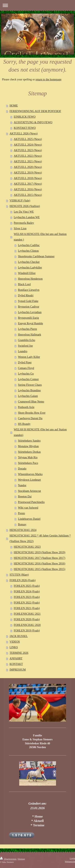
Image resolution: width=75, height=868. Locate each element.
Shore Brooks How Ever (32, 413)
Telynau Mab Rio (28, 457)
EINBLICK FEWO (25, 117)
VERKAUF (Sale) (20, 201)
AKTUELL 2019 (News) (28, 173)
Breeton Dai (25, 497)
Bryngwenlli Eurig (28, 318)
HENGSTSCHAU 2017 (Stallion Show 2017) (39, 558)
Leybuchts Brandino (29, 390)
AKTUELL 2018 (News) (28, 178)
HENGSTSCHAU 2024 (23, 530)
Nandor (22, 485)
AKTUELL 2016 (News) (28, 189)
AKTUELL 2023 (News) (28, 150)
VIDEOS (15, 642)
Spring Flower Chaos (30, 385)
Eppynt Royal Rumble (30, 323)
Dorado (22, 469)
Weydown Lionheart (29, 480)
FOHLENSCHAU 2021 (27, 614)
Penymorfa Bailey (24, 223)
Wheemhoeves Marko (30, 474)
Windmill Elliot (27, 273)
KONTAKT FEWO (25, 128)
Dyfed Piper (25, 362)
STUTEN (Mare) (19, 575)
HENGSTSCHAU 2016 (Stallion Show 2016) (39, 564)
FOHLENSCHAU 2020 (27, 625)
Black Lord (24, 284)
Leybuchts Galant (28, 396)
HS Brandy (24, 424)
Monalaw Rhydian (28, 446)
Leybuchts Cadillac (29, 245)
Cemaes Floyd (26, 368)
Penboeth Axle (26, 407)
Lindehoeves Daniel (29, 519)
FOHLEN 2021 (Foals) (27, 608)
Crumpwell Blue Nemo (31, 402)
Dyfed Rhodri (26, 295)
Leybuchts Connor (28, 379)
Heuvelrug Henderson (30, 279)
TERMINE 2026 (19, 653)
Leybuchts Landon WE (27, 217)
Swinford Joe (25, 346)
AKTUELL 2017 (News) (28, 184)
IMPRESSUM (18, 670)
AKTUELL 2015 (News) (28, 195)
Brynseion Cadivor (29, 307)
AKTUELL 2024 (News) (28, 145)
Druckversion (8, 859)
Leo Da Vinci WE (24, 212)
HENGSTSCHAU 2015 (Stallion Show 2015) (39, 569)
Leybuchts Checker (29, 262)
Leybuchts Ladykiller (30, 268)
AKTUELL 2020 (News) (28, 167)
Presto (21, 513)
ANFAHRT (16, 658)
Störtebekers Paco (28, 463)
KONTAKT (16, 664)
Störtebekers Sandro (29, 441)
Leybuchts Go (26, 374)
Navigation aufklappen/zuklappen (37, 5)
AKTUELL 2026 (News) (24, 134)
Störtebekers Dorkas (29, 452)
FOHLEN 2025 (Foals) (27, 586)
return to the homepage (48, 79)
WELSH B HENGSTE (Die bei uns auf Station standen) (40, 432)
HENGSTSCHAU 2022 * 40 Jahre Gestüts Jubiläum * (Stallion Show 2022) (40, 538)
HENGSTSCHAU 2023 (27, 547)
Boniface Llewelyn (29, 290)
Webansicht (70, 861)
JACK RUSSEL (19, 636)
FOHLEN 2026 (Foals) (23, 580)
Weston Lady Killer (29, 357)
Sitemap (21, 859)
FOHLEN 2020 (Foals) (27, 619)
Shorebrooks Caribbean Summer (36, 256)
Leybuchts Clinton (28, 251)
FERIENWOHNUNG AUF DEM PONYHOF (35, 111)
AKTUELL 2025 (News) (28, 139)
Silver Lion (20, 228)
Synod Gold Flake (28, 301)
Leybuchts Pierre (27, 329)
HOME (14, 106)
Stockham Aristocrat (29, 491)
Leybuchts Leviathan (30, 312)
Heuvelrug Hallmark (29, 335)
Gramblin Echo (27, 340)
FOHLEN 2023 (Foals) (27, 597)
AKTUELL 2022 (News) (28, 156)
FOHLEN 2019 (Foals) (27, 631)
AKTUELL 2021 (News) (28, 161)
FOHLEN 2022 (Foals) (27, 603)
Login (72, 858)
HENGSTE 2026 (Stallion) (25, 206)
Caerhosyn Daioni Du (30, 418)
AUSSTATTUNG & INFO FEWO (33, 122)
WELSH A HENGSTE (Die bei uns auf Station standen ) (40, 237)
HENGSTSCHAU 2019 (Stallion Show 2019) (39, 552)
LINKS (14, 647)
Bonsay (22, 524)
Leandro (23, 351)
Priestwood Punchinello (31, 502)
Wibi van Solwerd (28, 508)
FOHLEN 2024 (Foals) (27, 591)
